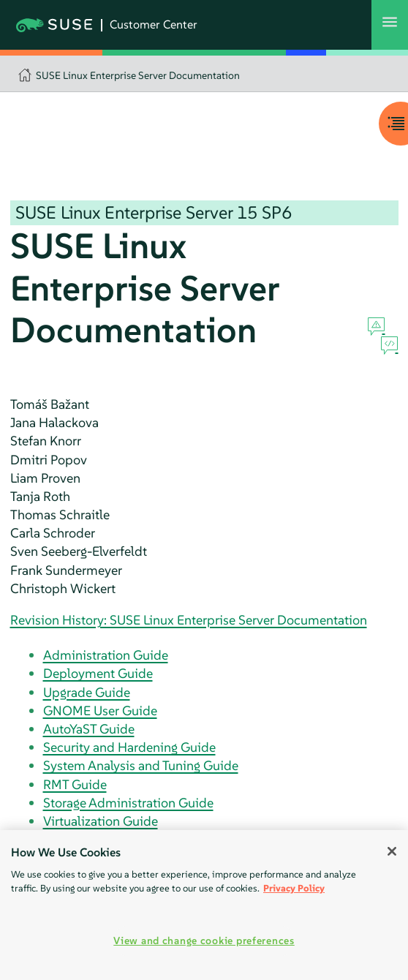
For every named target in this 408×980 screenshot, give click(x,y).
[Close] (392, 851)
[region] (204, 905)
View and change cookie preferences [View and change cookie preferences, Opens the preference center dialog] (204, 941)
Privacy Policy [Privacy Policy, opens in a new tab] (294, 888)
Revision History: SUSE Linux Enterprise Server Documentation (189, 620)
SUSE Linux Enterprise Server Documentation (138, 75)
